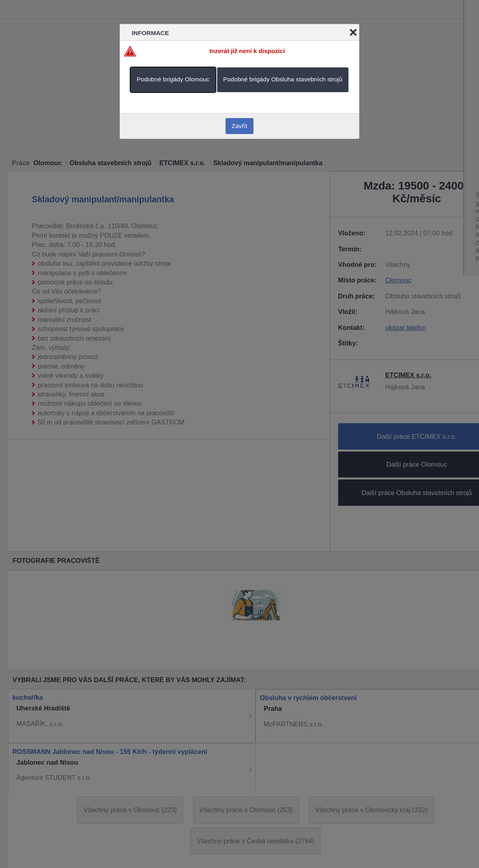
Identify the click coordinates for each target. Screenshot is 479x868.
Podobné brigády (173, 79)
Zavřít (239, 126)
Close (353, 32)
